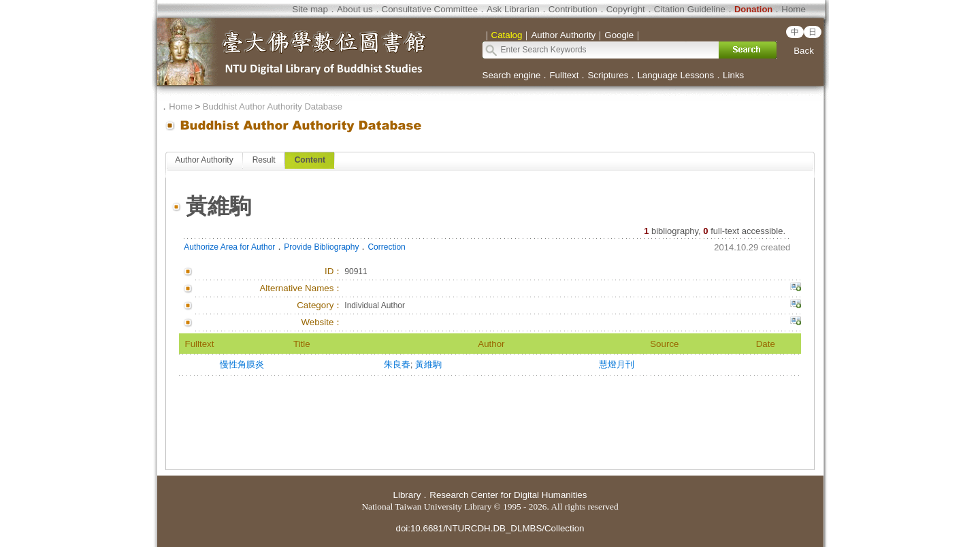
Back (804, 51)
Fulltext (564, 75)
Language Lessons (675, 75)
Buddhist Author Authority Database (273, 106)
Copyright (626, 9)
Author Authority (204, 160)
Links (733, 75)
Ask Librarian (513, 9)
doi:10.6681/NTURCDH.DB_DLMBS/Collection (490, 528)
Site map (310, 9)
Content (310, 160)
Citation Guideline (690, 9)
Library (407, 495)
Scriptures (608, 75)
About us (355, 9)
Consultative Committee (430, 9)
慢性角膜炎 (242, 364)
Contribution (573, 9)
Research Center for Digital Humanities (508, 495)
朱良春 (397, 364)
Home (794, 9)
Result (264, 160)
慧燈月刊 (617, 364)
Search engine (512, 75)
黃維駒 (428, 364)
